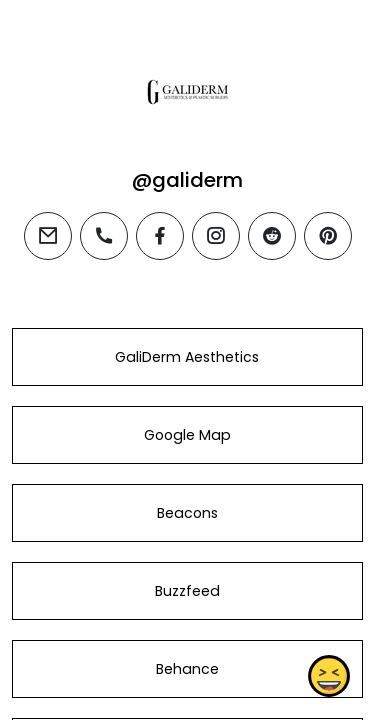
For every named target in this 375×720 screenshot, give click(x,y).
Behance (187, 669)
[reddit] (272, 236)
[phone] (104, 236)
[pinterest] (328, 236)
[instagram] (216, 236)
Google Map (187, 435)
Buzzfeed (187, 591)
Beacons (187, 513)
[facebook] (160, 236)
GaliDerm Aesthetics (187, 357)
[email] (48, 236)
